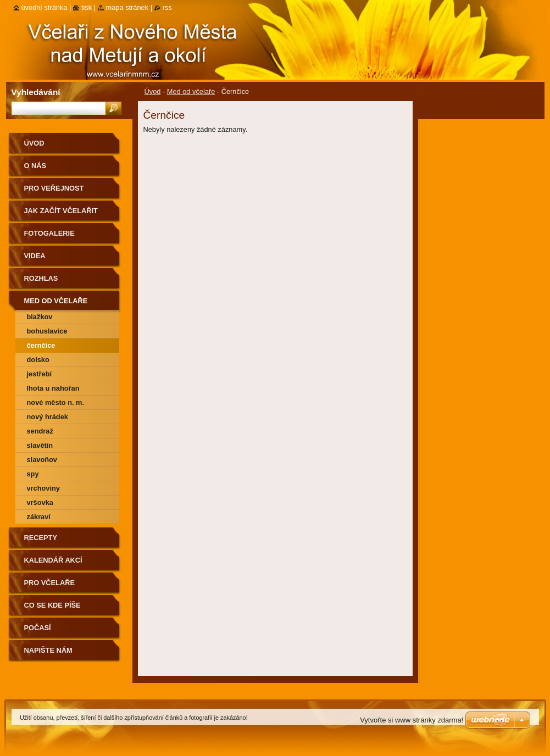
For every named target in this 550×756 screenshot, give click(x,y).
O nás (35, 166)
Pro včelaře (49, 583)
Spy (33, 474)
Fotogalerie (49, 233)
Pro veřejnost (54, 188)
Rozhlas (41, 278)
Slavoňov (42, 460)
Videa (35, 256)
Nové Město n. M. (56, 402)
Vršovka (40, 502)
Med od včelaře (191, 91)
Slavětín (40, 445)
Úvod (153, 91)
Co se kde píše (52, 605)
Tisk (87, 7)
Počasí (38, 628)
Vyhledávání (36, 92)
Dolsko (38, 360)
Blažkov (40, 317)
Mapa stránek (127, 7)
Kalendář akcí (53, 560)
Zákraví (39, 517)
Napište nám (48, 650)
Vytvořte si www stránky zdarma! (412, 720)
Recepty (41, 538)
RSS (167, 7)
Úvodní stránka (45, 7)
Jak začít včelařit (61, 211)
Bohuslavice (47, 331)
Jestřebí (40, 374)
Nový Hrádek (48, 417)
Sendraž (40, 431)
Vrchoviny (43, 488)
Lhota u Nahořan (53, 388)
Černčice (41, 345)
